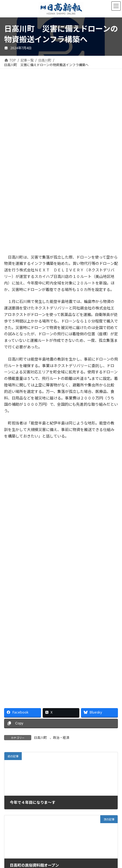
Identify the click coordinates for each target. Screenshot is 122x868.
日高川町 (40, 737)
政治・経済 (61, 737)
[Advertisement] (61, 121)
